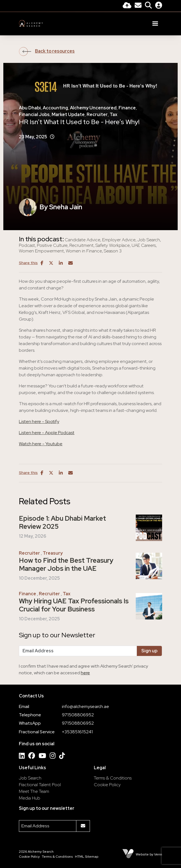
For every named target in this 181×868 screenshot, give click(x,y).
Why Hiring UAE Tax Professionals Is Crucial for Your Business (74, 605)
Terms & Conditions (113, 778)
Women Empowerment (41, 251)
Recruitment (81, 245)
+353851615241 (77, 732)
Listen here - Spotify (39, 421)
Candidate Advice (82, 240)
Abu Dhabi (30, 108)
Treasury (53, 553)
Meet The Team (34, 791)
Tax (114, 115)
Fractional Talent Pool (40, 785)
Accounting (55, 108)
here (85, 673)
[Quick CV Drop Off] (127, 6)
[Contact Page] (138, 6)
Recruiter (97, 115)
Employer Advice (119, 240)
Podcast (27, 245)
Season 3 (113, 251)
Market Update (68, 115)
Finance (127, 108)
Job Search (149, 240)
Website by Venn (149, 854)
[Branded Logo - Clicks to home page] (31, 23)
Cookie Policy (107, 785)
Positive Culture (52, 245)
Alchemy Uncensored (93, 108)
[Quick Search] (148, 6)
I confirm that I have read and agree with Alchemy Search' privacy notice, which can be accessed (83, 669)
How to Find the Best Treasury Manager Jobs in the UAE (66, 565)
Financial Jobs (34, 115)
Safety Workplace (113, 245)
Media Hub (30, 798)
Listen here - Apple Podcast (47, 433)
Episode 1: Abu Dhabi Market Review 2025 (62, 523)
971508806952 (78, 715)
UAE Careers (144, 245)
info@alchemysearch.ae (86, 706)
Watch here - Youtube (41, 444)
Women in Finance (84, 251)
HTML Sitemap (87, 857)
